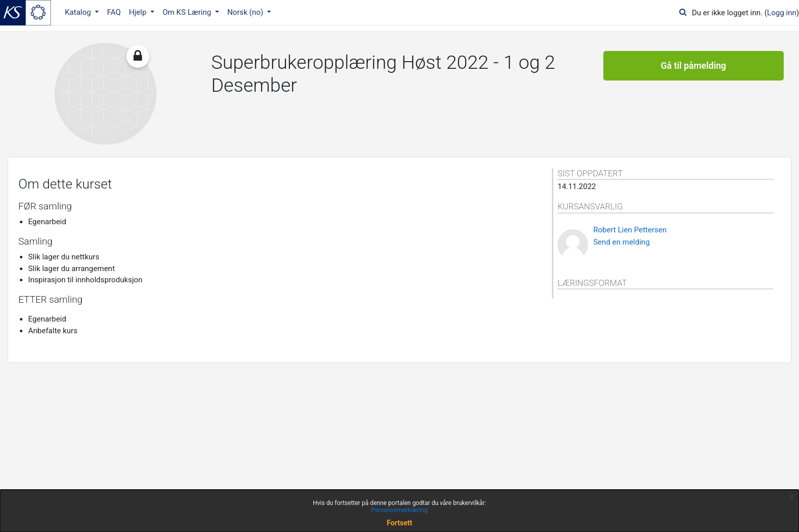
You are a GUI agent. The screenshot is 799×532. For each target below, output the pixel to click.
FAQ (114, 12)
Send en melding (621, 242)
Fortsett (400, 523)
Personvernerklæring (400, 510)
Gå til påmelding (693, 66)
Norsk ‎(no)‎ (246, 12)
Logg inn (781, 13)
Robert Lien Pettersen (630, 230)
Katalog (79, 12)
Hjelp (139, 12)
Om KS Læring (188, 12)
